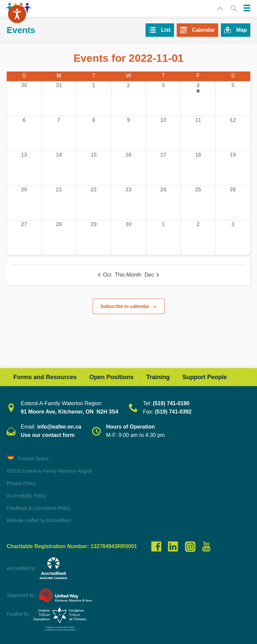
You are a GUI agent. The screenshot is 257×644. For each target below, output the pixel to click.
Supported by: (21, 595)
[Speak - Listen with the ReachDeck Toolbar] (17, 14)
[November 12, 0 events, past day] (233, 133)
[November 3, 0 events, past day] (163, 99)
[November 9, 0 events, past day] (128, 133)
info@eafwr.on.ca (59, 427)
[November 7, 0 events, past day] (59, 133)
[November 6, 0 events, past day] (24, 133)
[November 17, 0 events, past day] (163, 168)
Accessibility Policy (26, 496)
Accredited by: (22, 568)
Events (21, 30)
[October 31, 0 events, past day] (59, 99)
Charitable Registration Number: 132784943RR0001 (72, 546)
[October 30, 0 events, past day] (24, 99)
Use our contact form (48, 435)
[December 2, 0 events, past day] (198, 237)
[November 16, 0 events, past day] (128, 168)
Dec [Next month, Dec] (152, 275)
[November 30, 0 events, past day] (128, 237)
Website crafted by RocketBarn (39, 520)
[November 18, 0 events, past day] (198, 168)
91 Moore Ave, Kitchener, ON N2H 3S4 (69, 412)
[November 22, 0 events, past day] (94, 203)
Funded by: (18, 614)
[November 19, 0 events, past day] (233, 168)
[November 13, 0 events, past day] (24, 168)
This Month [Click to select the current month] (128, 275)
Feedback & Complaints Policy (38, 508)
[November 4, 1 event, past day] (198, 99)
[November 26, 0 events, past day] (233, 203)
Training (158, 377)
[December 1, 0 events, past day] (163, 237)
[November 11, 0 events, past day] (198, 133)
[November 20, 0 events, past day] (24, 203)
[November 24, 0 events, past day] (163, 203)
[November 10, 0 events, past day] (163, 133)
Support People (205, 377)
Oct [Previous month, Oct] (105, 275)
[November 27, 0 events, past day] (24, 237)
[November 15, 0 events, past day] (94, 168)
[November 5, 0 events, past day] (233, 99)
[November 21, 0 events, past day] (59, 203)
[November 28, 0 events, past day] (59, 237)
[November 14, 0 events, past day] (59, 168)
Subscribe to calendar (125, 306)
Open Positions (111, 377)
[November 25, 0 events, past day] (198, 203)
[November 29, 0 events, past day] (94, 237)
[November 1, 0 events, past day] (94, 99)
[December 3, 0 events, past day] (233, 237)
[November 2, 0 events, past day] (128, 99)
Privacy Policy (21, 483)
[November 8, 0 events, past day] (94, 133)
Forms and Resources (45, 377)
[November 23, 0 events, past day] (128, 203)
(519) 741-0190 (171, 403)
